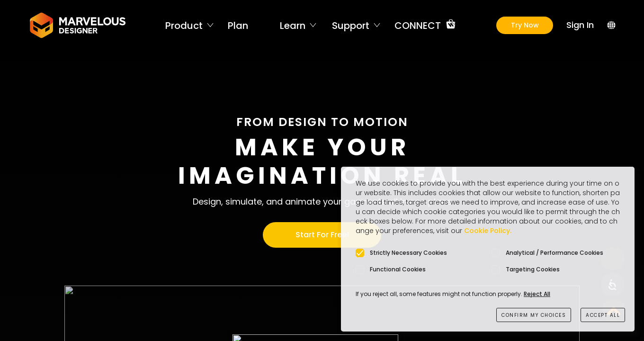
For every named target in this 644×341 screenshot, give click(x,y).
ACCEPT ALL (603, 315)
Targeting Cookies (533, 269)
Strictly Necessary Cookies (408, 253)
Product (184, 25)
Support (351, 25)
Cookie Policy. (488, 231)
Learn (293, 25)
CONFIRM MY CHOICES (534, 315)
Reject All (537, 294)
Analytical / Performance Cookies (555, 253)
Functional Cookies (398, 269)
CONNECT (418, 25)
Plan (238, 25)
